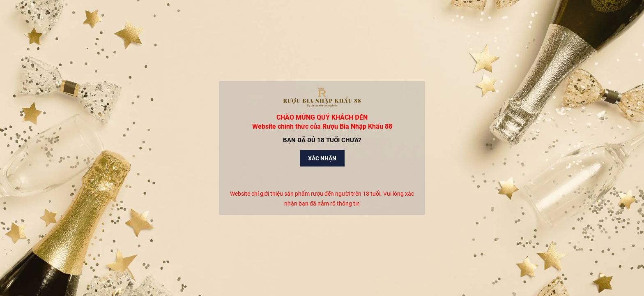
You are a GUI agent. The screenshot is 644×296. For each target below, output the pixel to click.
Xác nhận (322, 158)
